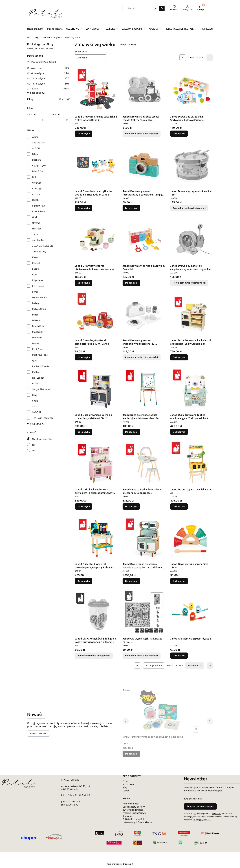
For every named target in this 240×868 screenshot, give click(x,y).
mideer (36, 315)
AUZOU (36, 148)
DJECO (36, 200)
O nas (126, 781)
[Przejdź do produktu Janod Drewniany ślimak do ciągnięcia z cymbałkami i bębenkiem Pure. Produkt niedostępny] (192, 240)
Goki (34, 217)
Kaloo (35, 257)
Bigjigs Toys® (39, 165)
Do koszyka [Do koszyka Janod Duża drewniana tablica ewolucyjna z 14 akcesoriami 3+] (131, 432)
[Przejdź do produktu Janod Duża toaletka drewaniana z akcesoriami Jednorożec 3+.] (144, 463)
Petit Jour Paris (40, 355)
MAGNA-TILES (40, 297)
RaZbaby (37, 372)
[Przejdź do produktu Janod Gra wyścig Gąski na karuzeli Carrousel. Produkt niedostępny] (144, 612)
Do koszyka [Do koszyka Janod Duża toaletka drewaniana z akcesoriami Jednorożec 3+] (131, 506)
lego (34, 274)
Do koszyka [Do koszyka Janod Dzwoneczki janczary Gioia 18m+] (179, 581)
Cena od (31, 114)
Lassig (35, 269)
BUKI (35, 177)
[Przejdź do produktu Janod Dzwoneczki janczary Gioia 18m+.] (192, 538)
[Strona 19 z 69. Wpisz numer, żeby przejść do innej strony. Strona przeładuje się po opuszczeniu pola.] (197, 58)
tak (34, 445)
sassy (35, 383)
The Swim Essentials (42, 418)
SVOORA (37, 412)
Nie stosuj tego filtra (42, 439)
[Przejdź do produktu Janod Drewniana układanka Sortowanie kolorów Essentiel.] (192, 90)
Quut (35, 361)
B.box (35, 154)
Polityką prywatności (202, 820)
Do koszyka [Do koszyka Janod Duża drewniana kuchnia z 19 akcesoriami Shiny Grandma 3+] (179, 357)
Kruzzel (36, 263)
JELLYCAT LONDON (43, 246)
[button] (162, 8)
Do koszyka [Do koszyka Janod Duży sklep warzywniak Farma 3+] (179, 506)
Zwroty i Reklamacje (133, 810)
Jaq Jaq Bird (39, 240)
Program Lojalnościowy (134, 813)
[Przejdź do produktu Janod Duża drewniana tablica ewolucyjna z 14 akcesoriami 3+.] (144, 389)
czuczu (36, 194)
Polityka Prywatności (133, 819)
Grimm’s (36, 223)
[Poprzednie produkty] (154, 666)
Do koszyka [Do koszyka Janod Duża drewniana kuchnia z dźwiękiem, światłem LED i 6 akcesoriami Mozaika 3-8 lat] (84, 432)
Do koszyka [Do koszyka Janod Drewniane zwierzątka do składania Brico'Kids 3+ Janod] (84, 208)
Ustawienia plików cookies (136, 822)
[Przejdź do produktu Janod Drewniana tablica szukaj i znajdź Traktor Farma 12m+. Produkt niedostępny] (144, 90)
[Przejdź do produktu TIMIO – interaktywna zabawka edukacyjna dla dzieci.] (161, 710)
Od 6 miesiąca (48, 73)
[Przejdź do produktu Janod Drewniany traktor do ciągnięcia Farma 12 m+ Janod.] (96, 314)
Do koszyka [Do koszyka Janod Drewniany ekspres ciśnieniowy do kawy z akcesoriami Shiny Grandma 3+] (84, 283)
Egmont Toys (39, 206)
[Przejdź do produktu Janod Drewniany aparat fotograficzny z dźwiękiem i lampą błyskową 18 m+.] (144, 165)
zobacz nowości (38, 733)
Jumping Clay (39, 252)
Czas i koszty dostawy (134, 807)
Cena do (55, 114)
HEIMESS (37, 229)
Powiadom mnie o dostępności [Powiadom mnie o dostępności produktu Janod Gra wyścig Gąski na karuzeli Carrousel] (142, 656)
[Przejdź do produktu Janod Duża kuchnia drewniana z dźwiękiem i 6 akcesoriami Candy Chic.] (96, 463)
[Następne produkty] (195, 666)
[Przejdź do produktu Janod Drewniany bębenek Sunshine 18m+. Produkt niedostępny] (192, 165)
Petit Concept (33, 37)
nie (34, 450)
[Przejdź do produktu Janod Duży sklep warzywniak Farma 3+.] (192, 463)
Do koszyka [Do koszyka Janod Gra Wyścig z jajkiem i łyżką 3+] (179, 656)
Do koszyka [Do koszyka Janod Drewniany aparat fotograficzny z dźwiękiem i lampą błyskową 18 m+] (131, 208)
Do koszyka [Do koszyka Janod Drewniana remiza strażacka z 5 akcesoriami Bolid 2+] (84, 134)
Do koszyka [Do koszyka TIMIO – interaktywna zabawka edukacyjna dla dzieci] (131, 754)
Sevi (34, 395)
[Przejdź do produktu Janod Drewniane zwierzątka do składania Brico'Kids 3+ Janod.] (96, 165)
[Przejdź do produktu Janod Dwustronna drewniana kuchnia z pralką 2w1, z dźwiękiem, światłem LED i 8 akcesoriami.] (144, 538)
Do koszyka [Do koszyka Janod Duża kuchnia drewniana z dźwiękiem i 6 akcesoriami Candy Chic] (84, 506)
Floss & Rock (39, 211)
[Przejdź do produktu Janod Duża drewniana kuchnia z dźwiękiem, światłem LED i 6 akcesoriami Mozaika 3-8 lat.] (96, 389)
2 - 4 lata (48, 89)
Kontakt (126, 791)
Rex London (38, 378)
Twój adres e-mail (193, 799)
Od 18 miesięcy (48, 84)
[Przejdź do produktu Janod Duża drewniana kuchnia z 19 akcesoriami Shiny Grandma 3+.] (192, 314)
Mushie (36, 343)
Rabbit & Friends (41, 366)
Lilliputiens (37, 280)
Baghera (36, 160)
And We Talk (39, 143)
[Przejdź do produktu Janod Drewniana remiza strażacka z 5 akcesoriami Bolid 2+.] (96, 90)
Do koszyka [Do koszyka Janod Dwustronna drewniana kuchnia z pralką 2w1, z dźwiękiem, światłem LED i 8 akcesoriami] (131, 581)
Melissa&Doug (39, 309)
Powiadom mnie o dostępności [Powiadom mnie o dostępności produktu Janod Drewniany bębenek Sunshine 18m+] (189, 208)
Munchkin (37, 338)
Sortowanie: (81, 52)
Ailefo (35, 137)
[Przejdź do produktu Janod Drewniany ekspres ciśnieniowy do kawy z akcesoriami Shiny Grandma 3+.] (96, 240)
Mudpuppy (38, 332)
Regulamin (128, 816)
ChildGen (37, 183)
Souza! (36, 406)
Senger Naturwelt (41, 389)
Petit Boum (38, 349)
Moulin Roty (38, 326)
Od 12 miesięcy (48, 78)
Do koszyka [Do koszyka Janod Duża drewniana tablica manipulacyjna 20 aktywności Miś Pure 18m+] (179, 432)
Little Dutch (38, 286)
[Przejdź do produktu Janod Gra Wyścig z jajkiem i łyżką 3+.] (192, 612)
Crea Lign (37, 188)
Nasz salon (128, 784)
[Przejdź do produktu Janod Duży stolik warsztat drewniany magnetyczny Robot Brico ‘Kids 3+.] (96, 538)
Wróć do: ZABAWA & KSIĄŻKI (41, 62)
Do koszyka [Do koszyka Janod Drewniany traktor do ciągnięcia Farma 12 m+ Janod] (84, 357)
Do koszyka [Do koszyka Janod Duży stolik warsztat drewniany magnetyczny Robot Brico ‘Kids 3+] (84, 581)
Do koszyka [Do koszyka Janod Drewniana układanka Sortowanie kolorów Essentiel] (179, 134)
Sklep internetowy (119, 864)
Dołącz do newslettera (200, 806)
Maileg (36, 303)
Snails (35, 401)
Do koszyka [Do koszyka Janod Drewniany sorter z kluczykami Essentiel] (131, 283)
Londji (35, 292)
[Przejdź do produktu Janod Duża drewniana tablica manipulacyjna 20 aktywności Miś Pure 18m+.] (192, 389)
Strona (191, 58)
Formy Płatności (131, 804)
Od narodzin (48, 68)
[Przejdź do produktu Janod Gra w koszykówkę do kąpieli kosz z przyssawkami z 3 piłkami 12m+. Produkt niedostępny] (96, 612)
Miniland (36, 320)
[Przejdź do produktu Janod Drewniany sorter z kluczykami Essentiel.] (144, 240)
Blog (125, 787)
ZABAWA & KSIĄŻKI (51, 37)
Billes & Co (37, 171)
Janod (35, 234)
